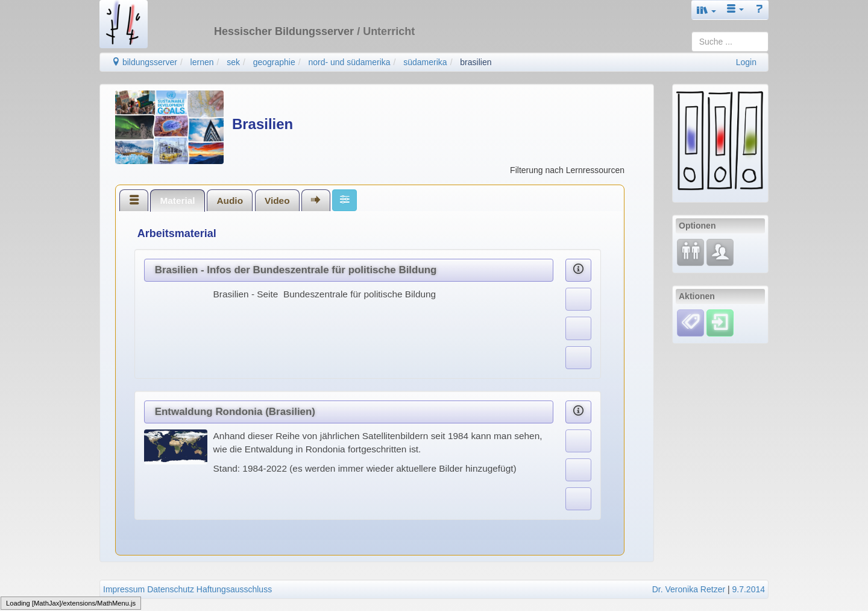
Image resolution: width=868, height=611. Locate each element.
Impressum (124, 589)
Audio (230, 201)
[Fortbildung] (690, 252)
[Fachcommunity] (720, 252)
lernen (202, 62)
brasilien (476, 62)
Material (177, 201)
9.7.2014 (749, 589)
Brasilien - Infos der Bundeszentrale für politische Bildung (296, 270)
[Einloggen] (720, 322)
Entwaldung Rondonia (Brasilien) (235, 412)
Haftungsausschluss (234, 589)
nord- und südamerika (349, 62)
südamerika (425, 62)
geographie (274, 62)
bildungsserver (144, 62)
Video (277, 201)
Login (746, 62)
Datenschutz (171, 589)
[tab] (134, 200)
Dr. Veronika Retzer (689, 589)
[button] (706, 10)
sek (233, 62)
